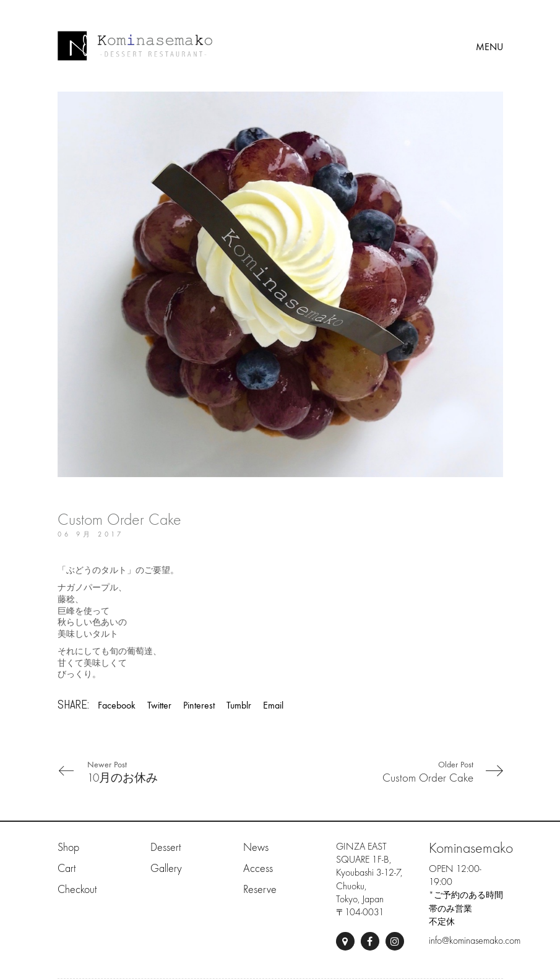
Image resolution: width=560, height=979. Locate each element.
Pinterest (199, 705)
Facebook (117, 705)
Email (273, 705)
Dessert (166, 847)
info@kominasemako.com (475, 941)
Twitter (159, 705)
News (256, 847)
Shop (68, 847)
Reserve (260, 890)
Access (258, 869)
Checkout (77, 890)
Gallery (166, 869)
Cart (67, 869)
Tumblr (239, 705)
